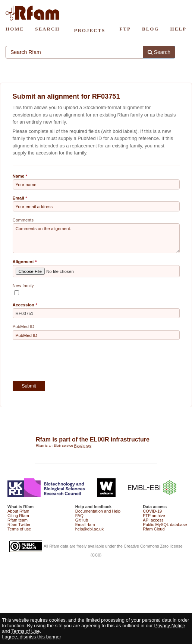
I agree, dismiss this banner (32, 637)
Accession (23, 305)
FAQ (79, 516)
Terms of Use (26, 631)
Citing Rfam (18, 516)
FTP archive (154, 516)
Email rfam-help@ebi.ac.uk (89, 527)
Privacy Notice (169, 626)
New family (23, 285)
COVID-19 (152, 511)
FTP (125, 29)
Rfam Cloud (154, 529)
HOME (15, 29)
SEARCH (47, 29)
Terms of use (19, 529)
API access (153, 520)
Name (19, 176)
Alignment (23, 262)
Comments (23, 220)
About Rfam (18, 511)
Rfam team (18, 520)
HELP (178, 29)
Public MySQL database (165, 525)
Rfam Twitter (19, 525)
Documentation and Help (98, 511)
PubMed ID (23, 326)
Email (18, 198)
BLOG (151, 29)
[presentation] (69, 360)
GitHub (82, 520)
